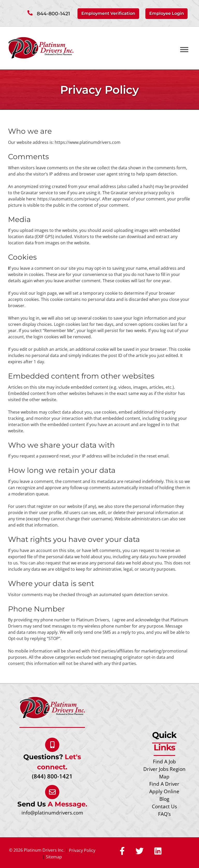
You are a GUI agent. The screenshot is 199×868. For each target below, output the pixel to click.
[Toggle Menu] (184, 50)
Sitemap (54, 857)
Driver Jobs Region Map (164, 773)
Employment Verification (108, 13)
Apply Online (164, 791)
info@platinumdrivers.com (52, 813)
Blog (164, 799)
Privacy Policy (82, 850)
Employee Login (167, 13)
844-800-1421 (53, 14)
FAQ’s (164, 814)
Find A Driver (164, 784)
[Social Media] (122, 851)
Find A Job (164, 761)
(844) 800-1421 (52, 776)
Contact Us (164, 806)
